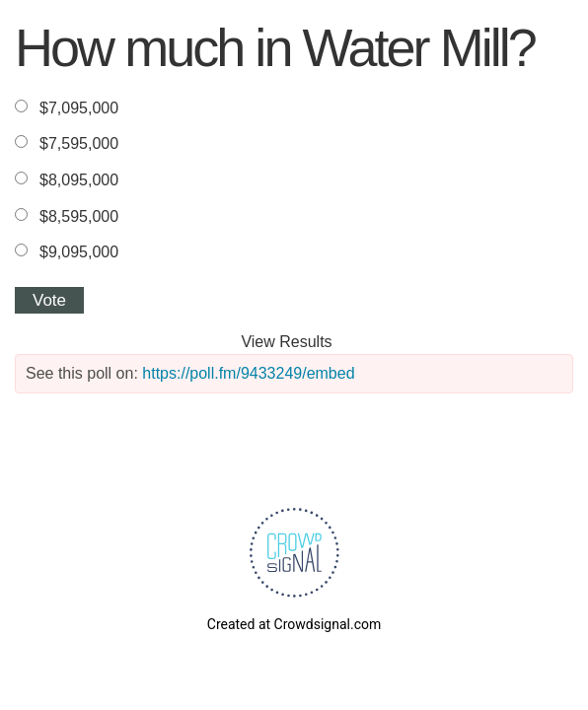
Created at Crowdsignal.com (294, 624)
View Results (286, 342)
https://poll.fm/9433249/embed (248, 373)
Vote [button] (49, 300)
